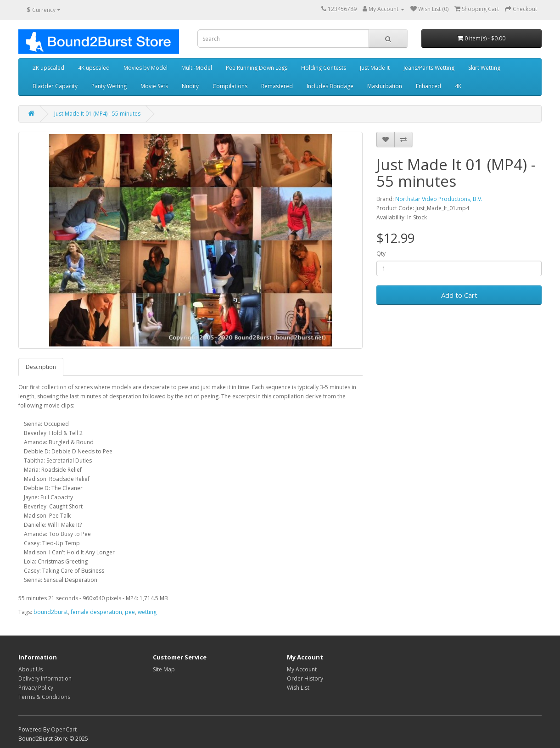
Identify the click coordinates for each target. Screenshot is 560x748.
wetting (147, 612)
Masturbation (385, 86)
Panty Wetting (109, 86)
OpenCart (64, 729)
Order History (305, 678)
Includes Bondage (330, 86)
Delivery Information (45, 678)
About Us (31, 669)
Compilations (230, 86)
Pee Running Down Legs (257, 68)
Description (41, 367)
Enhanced (428, 86)
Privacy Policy (36, 688)
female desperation (96, 612)
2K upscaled (48, 68)
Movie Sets (154, 86)
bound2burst (51, 612)
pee (130, 612)
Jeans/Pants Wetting (429, 68)
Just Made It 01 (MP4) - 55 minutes (97, 114)
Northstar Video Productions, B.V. (439, 199)
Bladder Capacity (55, 86)
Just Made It (375, 68)
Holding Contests (324, 68)
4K (458, 86)
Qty (381, 254)
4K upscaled (94, 68)
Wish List (298, 688)
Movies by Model (146, 68)
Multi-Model (197, 68)
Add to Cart (459, 295)
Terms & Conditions (44, 697)
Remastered (277, 86)
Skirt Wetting (484, 68)
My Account (302, 669)
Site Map (164, 669)
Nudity (190, 86)
